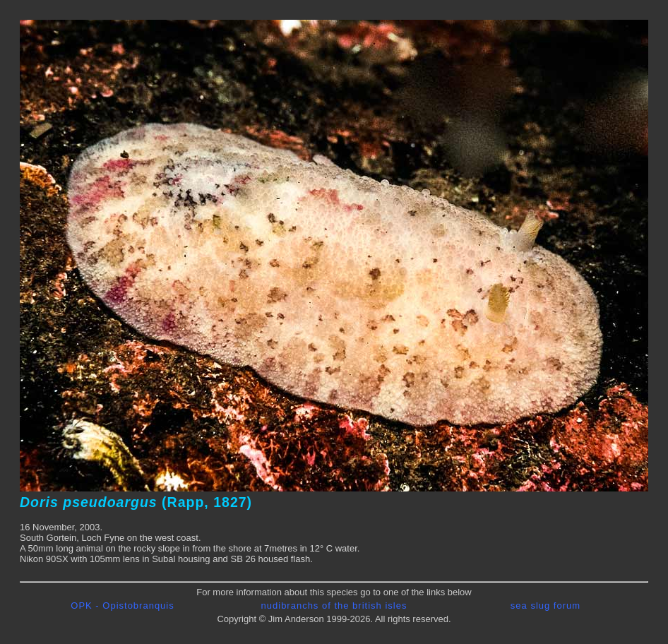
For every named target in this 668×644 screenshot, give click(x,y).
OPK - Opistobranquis (122, 606)
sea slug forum (545, 606)
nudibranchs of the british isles (334, 606)
